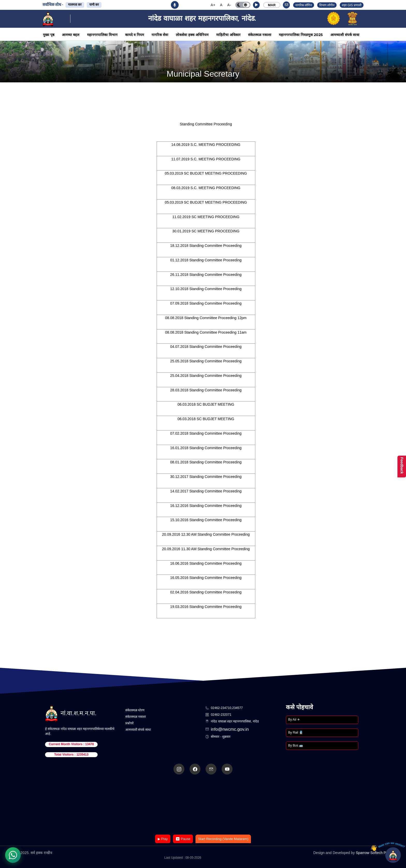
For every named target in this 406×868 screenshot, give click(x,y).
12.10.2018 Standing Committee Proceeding (206, 289)
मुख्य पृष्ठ (49, 35)
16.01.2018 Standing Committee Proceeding (206, 448)
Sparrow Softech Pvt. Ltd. (376, 853)
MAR (272, 5)
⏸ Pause (183, 839)
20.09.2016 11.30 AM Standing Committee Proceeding (206, 549)
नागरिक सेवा (160, 35)
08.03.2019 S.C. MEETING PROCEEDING (206, 188)
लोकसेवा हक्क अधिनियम (192, 35)
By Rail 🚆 (296, 733)
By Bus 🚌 (296, 745)
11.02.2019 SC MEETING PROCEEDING (206, 217)
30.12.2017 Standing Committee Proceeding (206, 477)
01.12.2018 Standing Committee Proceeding (206, 260)
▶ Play (163, 839)
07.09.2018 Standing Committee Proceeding (206, 303)
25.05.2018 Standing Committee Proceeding (206, 361)
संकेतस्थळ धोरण (135, 710)
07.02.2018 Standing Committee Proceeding (206, 433)
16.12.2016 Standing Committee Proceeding (206, 506)
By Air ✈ (294, 720)
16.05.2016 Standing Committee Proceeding (206, 578)
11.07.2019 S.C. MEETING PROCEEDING (206, 159)
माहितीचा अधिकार (228, 35)
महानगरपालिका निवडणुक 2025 (301, 35)
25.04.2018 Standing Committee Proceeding (206, 376)
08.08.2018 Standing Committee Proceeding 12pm (206, 318)
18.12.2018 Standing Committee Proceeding (206, 246)
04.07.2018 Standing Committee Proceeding (206, 347)
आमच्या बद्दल (71, 35)
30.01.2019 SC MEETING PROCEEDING (206, 231)
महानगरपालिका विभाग (102, 35)
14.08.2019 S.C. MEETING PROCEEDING (206, 145)
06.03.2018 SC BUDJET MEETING (206, 404)
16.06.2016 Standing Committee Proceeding (206, 563)
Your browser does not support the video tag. (203, 805)
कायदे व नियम (135, 35)
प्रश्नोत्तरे (129, 723)
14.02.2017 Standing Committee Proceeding (206, 491)
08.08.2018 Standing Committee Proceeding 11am (206, 332)
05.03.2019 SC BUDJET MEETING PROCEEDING (206, 173)
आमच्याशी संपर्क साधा (345, 35)
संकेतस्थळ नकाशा (260, 35)
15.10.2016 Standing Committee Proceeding (206, 520)
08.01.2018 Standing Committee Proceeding (206, 462)
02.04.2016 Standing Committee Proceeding (206, 592)
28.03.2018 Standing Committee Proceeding (206, 390)
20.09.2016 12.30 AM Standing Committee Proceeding (206, 534)
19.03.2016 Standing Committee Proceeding (206, 607)
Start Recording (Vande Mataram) (223, 839)
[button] (256, 5)
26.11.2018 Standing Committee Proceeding (206, 275)
